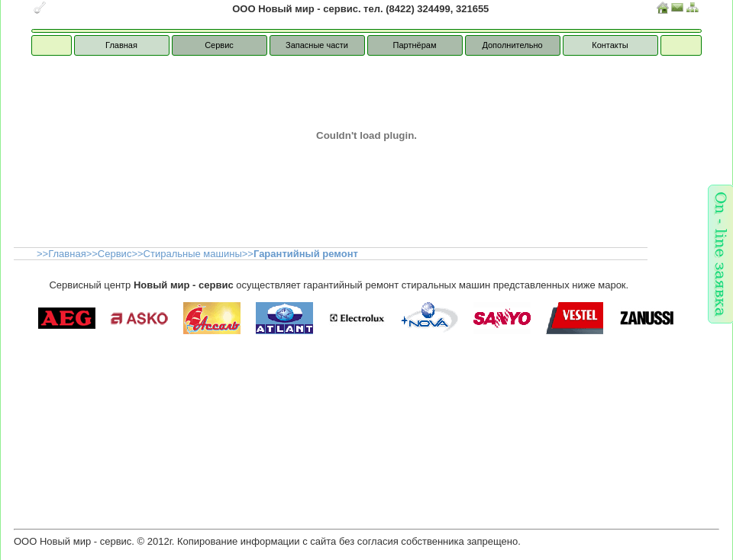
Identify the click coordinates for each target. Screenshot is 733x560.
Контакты (611, 45)
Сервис (220, 45)
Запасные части (317, 45)
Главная (122, 45)
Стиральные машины (193, 254)
